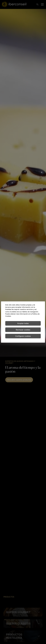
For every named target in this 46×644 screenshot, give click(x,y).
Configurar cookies (23, 336)
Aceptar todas (23, 323)
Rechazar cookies (23, 330)
